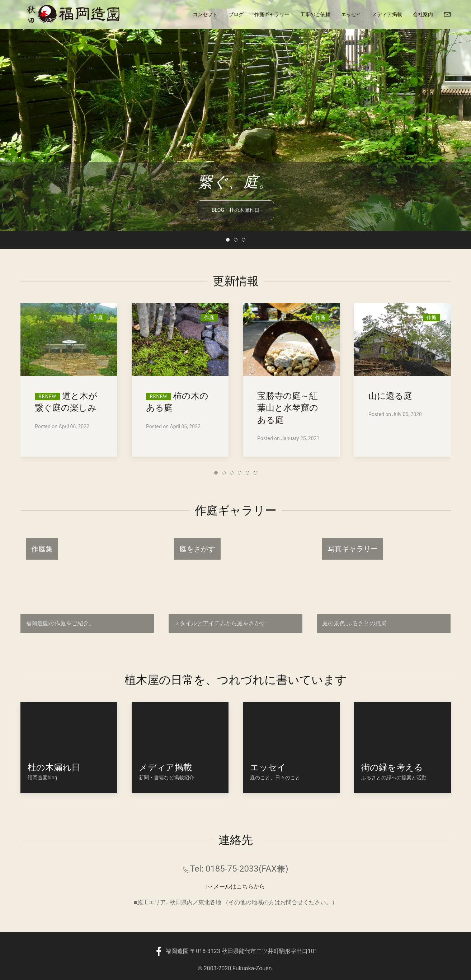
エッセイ (351, 14)
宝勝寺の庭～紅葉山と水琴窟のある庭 (288, 408)
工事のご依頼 (315, 14)
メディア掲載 (387, 14)
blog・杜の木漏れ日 (235, 201)
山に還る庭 (390, 396)
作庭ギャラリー (272, 14)
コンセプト (205, 14)
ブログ (236, 14)
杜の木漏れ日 (54, 767)
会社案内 (423, 14)
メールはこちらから (236, 886)
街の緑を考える (392, 767)
